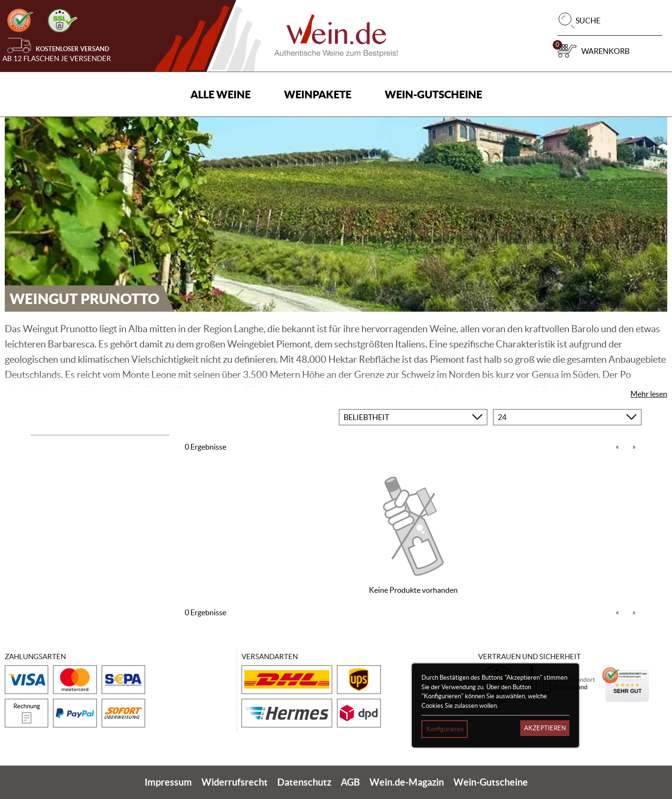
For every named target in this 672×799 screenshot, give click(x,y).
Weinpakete (318, 94)
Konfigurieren (445, 729)
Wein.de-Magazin (407, 782)
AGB (350, 782)
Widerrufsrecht (235, 782)
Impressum (168, 782)
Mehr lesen (649, 394)
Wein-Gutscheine (433, 94)
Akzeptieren (545, 728)
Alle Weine (220, 94)
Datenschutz (304, 782)
